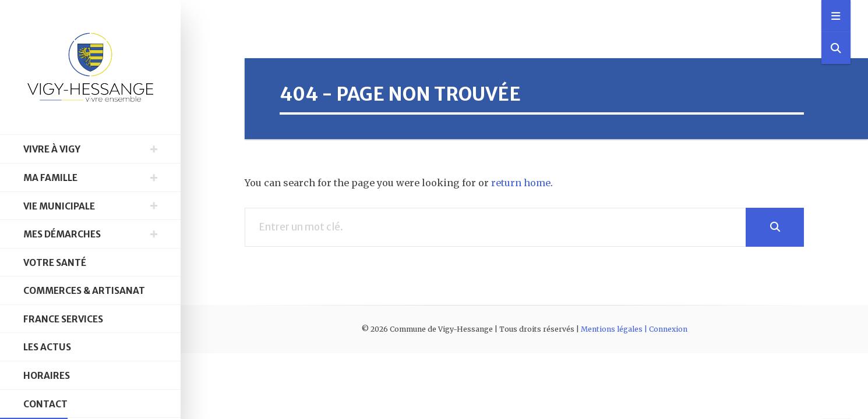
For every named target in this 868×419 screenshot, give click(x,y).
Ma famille (50, 178)
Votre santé (55, 263)
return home (521, 183)
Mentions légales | (615, 329)
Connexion (668, 329)
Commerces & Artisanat (84, 291)
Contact (45, 404)
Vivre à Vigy (52, 149)
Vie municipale (59, 206)
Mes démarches (62, 234)
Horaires (47, 376)
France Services (63, 319)
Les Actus (47, 347)
